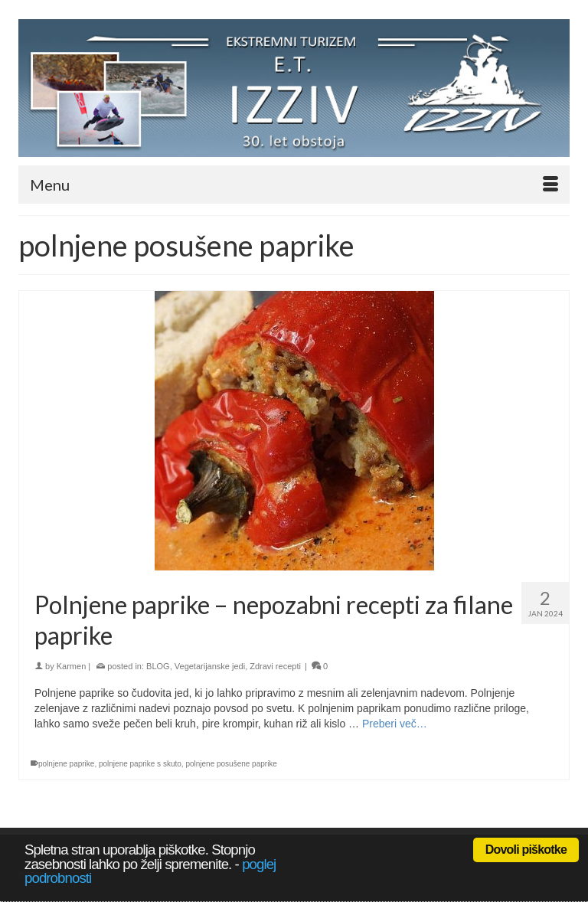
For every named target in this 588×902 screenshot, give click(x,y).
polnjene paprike (66, 764)
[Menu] (294, 185)
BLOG (158, 666)
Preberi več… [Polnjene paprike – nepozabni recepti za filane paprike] (395, 724)
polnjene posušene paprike (231, 764)
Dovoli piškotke (526, 850)
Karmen (72, 666)
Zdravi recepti (275, 666)
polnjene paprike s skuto (140, 764)
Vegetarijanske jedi (210, 666)
